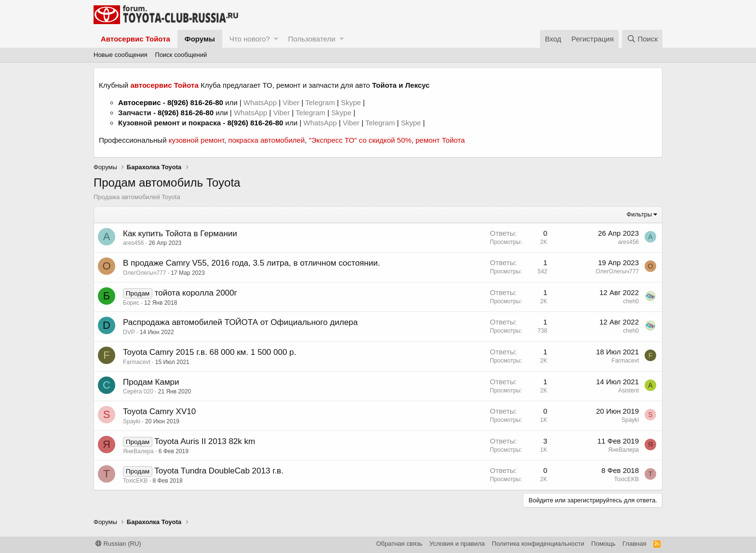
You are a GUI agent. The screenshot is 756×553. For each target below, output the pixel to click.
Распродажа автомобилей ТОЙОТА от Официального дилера (240, 322)
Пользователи (311, 39)
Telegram (321, 102)
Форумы (200, 39)
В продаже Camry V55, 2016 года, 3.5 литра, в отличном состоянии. (251, 263)
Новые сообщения (121, 55)
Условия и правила (457, 544)
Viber (291, 102)
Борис (131, 303)
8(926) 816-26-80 (195, 102)
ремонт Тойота (440, 140)
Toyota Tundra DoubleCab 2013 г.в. (219, 471)
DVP (129, 332)
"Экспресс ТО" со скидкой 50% (360, 140)
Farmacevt (137, 362)
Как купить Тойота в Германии (180, 234)
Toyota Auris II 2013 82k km (205, 441)
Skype (352, 102)
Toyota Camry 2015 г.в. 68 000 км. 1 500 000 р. (209, 352)
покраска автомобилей (266, 140)
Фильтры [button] (639, 214)
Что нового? (250, 39)
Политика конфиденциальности (538, 544)
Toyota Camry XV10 (159, 411)
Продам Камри (151, 382)
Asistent (628, 391)
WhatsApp (261, 102)
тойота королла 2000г (196, 293)
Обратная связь (399, 544)
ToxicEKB (135, 481)
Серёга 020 (138, 391)
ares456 (133, 243)
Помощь (603, 544)
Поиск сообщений (181, 55)
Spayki (132, 421)
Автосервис (140, 102)
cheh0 (631, 301)
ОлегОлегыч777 (144, 273)
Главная (634, 544)
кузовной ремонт (196, 140)
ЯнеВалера (138, 451)
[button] (276, 39)
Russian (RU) (118, 544)
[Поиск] (642, 39)
